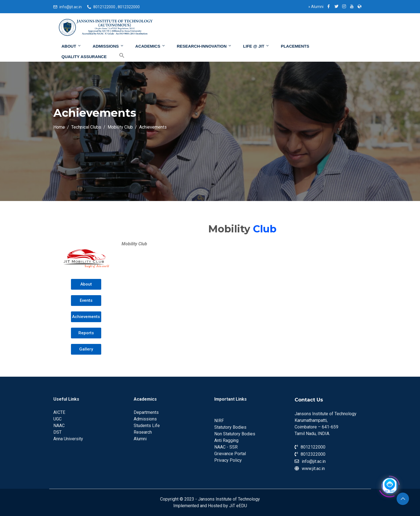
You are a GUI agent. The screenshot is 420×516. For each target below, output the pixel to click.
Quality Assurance (84, 57)
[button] (86, 284)
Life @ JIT (256, 46)
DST (57, 432)
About (72, 46)
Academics (150, 46)
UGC (57, 419)
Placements (295, 46)
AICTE (59, 412)
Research (143, 432)
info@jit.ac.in (71, 7)
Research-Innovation (204, 46)
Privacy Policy (228, 460)
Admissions (108, 46)
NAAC (59, 426)
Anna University (68, 439)
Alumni (316, 7)
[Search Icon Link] (118, 56)
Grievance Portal (230, 454)
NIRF (219, 421)
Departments (146, 412)
